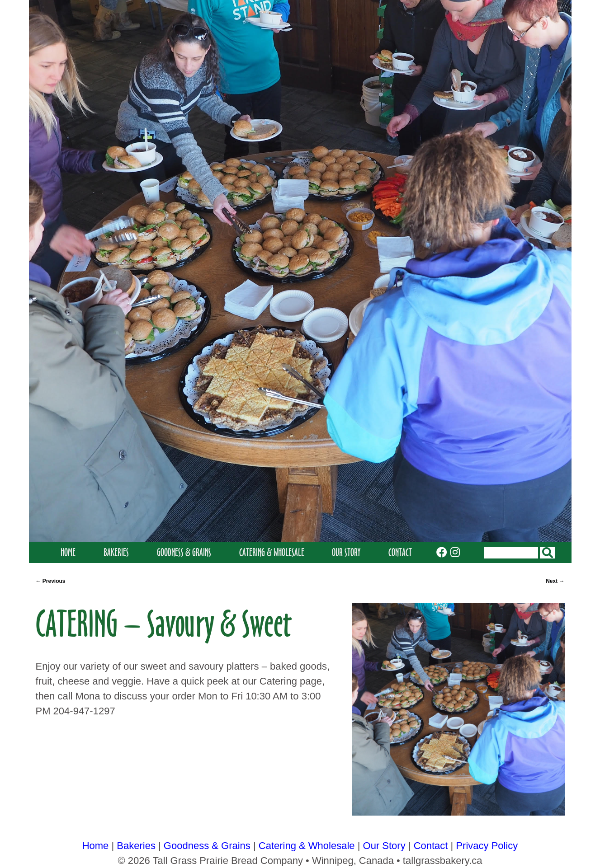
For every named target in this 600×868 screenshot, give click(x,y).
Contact (400, 552)
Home (68, 552)
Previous (51, 581)
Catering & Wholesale (272, 552)
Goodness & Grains (184, 552)
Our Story (346, 552)
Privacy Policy (487, 846)
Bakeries (116, 552)
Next (555, 581)
